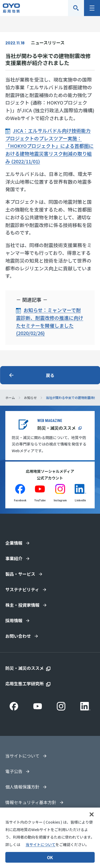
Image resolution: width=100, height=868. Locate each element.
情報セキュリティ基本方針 (31, 802)
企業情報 (14, 543)
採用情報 (14, 620)
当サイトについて (22, 756)
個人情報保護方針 (22, 787)
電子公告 (14, 771)
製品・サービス (20, 574)
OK (50, 857)
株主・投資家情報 (22, 605)
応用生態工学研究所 (25, 683)
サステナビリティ (22, 589)
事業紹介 (14, 558)
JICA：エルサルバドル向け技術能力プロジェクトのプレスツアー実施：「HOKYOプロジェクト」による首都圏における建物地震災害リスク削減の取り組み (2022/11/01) (49, 146)
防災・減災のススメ (57, 428)
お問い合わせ (18, 636)
